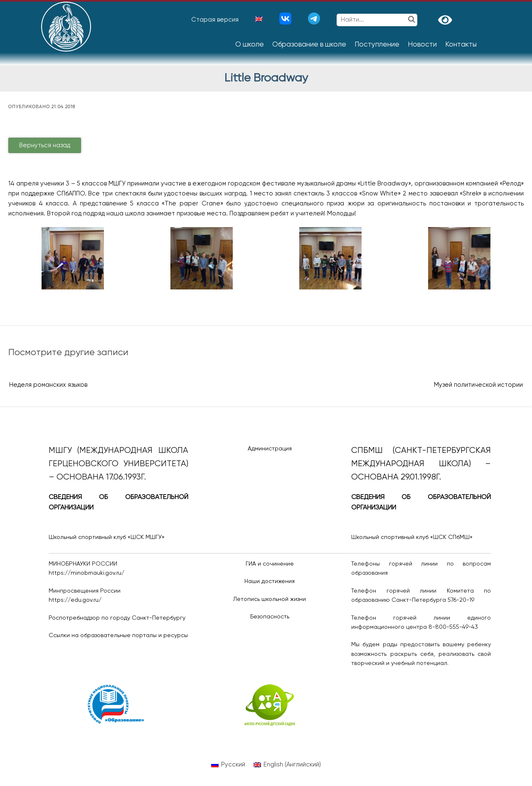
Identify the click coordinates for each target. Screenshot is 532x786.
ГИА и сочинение (270, 564)
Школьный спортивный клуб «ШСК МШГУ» (107, 537)
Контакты (461, 45)
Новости (422, 45)
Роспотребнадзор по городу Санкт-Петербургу (117, 618)
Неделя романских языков (48, 385)
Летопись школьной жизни (270, 599)
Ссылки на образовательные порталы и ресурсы (118, 635)
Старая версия (215, 20)
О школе (250, 45)
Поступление (377, 45)
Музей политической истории (478, 385)
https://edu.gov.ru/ (75, 600)
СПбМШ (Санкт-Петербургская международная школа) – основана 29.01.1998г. (421, 464)
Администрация (270, 449)
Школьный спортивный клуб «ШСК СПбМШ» (412, 537)
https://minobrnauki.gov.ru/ (86, 573)
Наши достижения (270, 581)
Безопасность (270, 617)
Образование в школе (309, 45)
